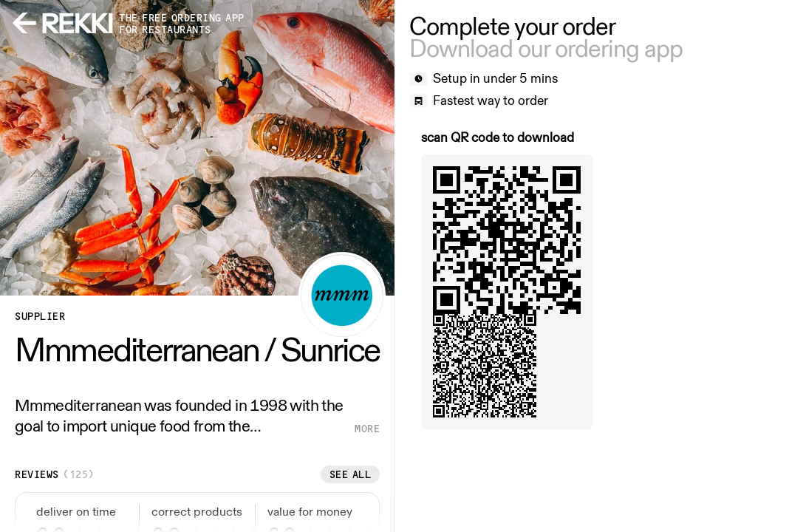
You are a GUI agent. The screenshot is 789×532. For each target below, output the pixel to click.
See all (351, 474)
